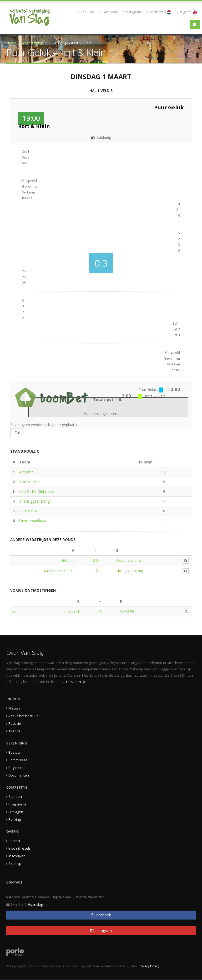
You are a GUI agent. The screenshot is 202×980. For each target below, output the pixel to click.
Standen (15, 797)
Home (12, 43)
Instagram (132, 12)
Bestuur (15, 752)
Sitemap (15, 864)
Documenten (19, 775)
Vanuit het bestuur (23, 716)
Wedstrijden (33, 43)
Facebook (109, 12)
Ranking (15, 820)
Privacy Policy (149, 966)
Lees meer (75, 682)
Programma (17, 804)
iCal (17, 433)
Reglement (17, 768)
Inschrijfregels (20, 848)
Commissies (18, 760)
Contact (14, 841)
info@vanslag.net (35, 905)
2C (15, 611)
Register (187, 12)
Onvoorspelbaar (33, 521)
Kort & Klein (29, 482)
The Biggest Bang (34, 501)
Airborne (26, 472)
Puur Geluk (28, 511)
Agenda (14, 731)
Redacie (15, 724)
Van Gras (87, 12)
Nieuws (14, 708)
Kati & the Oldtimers (37, 491)
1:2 (95, 571)
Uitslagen (16, 812)
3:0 (95, 560)
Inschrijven (159, 12)
